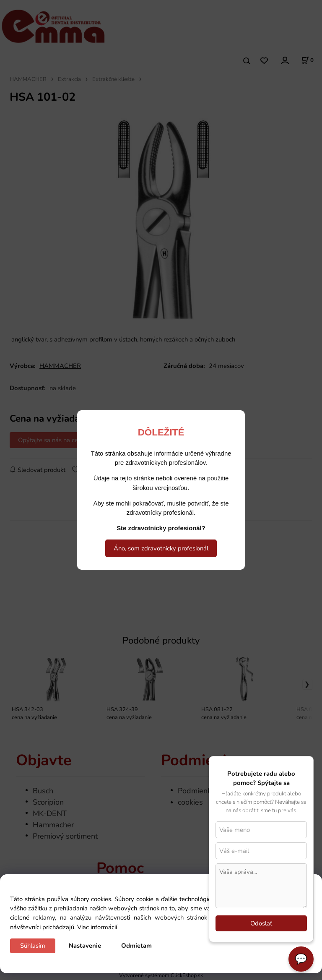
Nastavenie (85, 946)
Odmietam (136, 946)
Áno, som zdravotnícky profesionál (161, 548)
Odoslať (261, 923)
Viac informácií (97, 927)
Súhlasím (33, 946)
